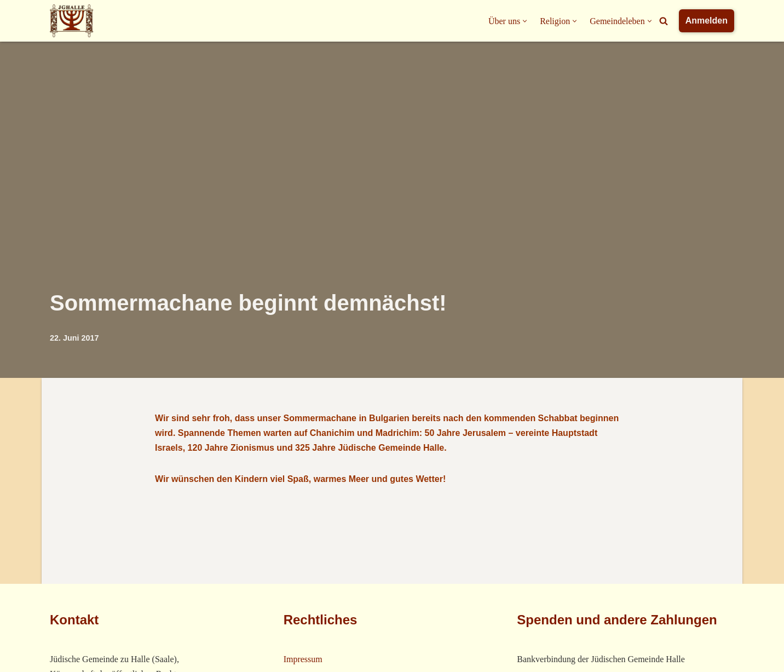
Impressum (303, 659)
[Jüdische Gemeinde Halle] (72, 21)
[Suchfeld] (664, 21)
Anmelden (707, 21)
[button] (525, 21)
